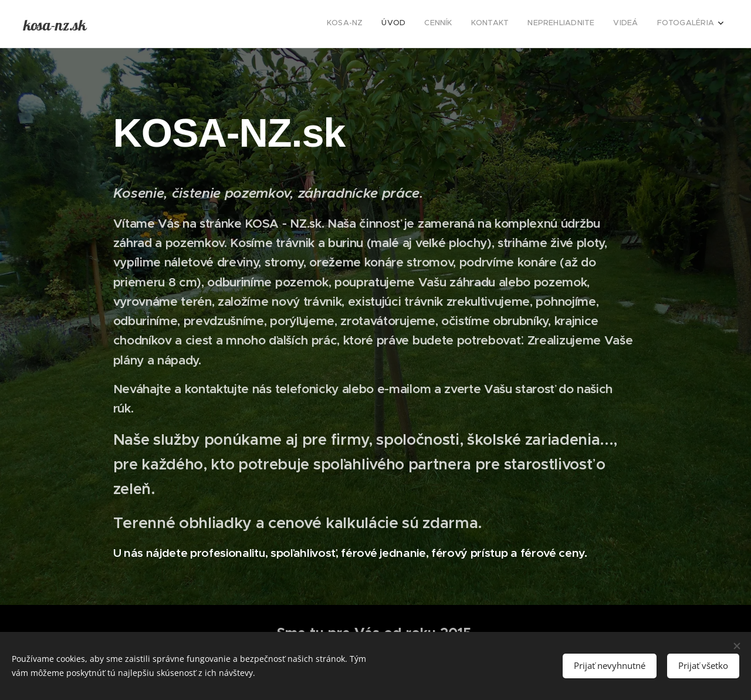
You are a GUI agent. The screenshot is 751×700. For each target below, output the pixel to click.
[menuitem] (605, 24)
